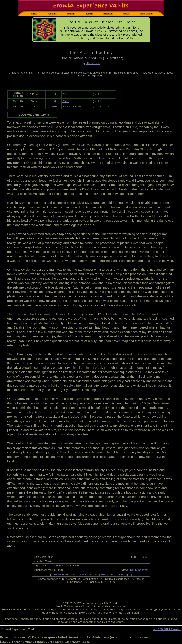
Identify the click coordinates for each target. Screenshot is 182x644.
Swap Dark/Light (120, 574)
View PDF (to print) (63, 574)
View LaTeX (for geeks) (92, 574)
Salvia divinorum (73, 106)
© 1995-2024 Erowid (167, 629)
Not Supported (139, 570)
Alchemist (93, 63)
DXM (65, 94)
